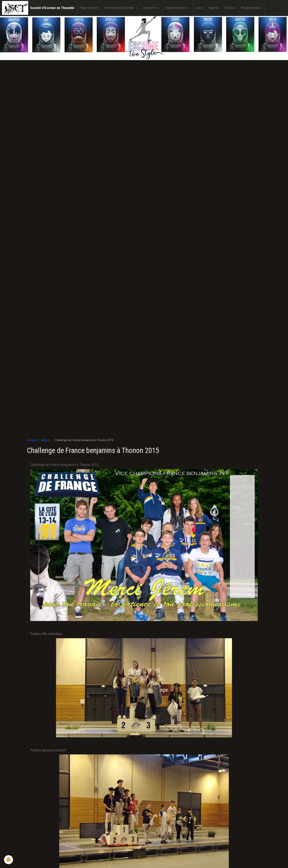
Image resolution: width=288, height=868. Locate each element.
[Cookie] (8, 860)
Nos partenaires (251, 8)
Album (45, 440)
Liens (199, 8)
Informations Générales (119, 8)
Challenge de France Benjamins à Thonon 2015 (64, 465)
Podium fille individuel (46, 634)
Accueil (32, 440)
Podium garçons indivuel (48, 750)
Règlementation (176, 8)
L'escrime (150, 8)
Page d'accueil (89, 8)
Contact (230, 8)
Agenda (214, 8)
